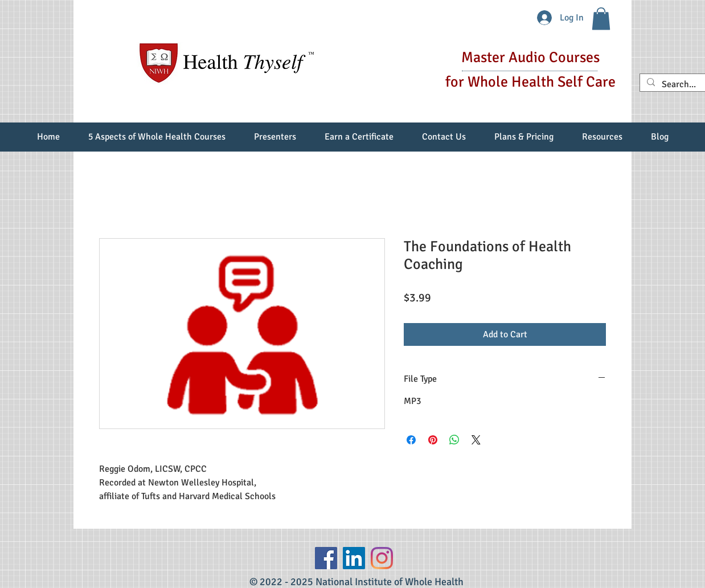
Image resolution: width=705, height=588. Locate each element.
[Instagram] (382, 558)
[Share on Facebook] (411, 440)
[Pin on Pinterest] (433, 440)
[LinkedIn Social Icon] (354, 558)
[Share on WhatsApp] (454, 440)
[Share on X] (476, 440)
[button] (601, 19)
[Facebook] (326, 558)
